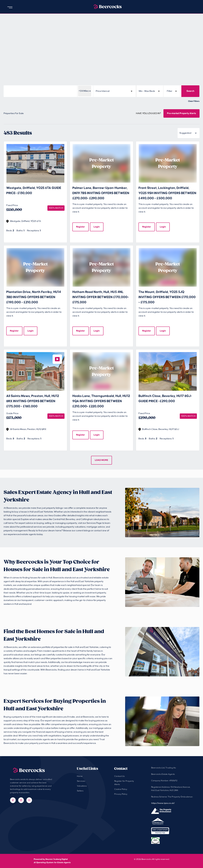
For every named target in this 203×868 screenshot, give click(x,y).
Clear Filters (194, 101)
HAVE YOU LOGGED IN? (148, 113)
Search (190, 91)
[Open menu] (10, 7)
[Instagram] (21, 800)
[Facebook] (13, 800)
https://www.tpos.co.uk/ (163, 803)
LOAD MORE (101, 460)
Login (97, 227)
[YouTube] (29, 800)
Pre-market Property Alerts (181, 113)
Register (81, 227)
